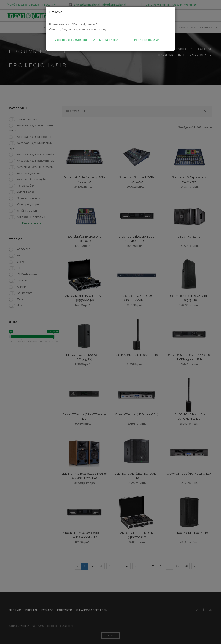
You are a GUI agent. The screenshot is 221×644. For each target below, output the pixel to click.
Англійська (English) (106, 40)
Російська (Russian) (147, 40)
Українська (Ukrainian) (71, 40)
